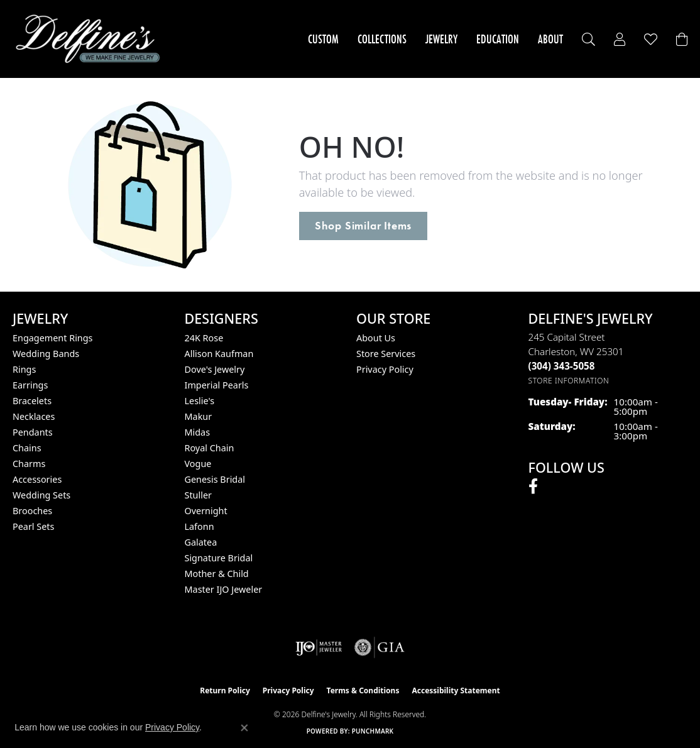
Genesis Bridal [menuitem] (215, 479)
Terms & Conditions (363, 690)
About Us (376, 338)
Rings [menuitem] (24, 369)
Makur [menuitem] (199, 416)
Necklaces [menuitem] (34, 416)
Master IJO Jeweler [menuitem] (224, 589)
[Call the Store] (562, 366)
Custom (323, 39)
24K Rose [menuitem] (204, 338)
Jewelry (441, 39)
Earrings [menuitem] (30, 385)
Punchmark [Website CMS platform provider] (373, 731)
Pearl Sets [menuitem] (33, 526)
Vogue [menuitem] (198, 464)
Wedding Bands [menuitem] (46, 354)
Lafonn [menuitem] (200, 526)
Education (498, 39)
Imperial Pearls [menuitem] (217, 385)
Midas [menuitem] (198, 432)
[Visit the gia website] (380, 647)
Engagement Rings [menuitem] (53, 338)
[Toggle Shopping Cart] (682, 39)
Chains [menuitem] (27, 448)
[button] (588, 39)
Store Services (386, 354)
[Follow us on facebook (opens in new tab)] (533, 487)
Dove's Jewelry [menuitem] (215, 369)
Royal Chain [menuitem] (210, 448)
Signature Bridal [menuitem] (219, 558)
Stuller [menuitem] (198, 495)
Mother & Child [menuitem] (217, 574)
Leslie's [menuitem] (200, 401)
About (550, 39)
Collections (382, 39)
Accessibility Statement (456, 690)
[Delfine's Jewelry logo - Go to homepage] (91, 39)
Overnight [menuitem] (206, 511)
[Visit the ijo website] (319, 647)
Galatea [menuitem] (201, 542)
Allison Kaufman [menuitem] (219, 354)
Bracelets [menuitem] (32, 401)
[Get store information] (569, 381)
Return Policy (225, 690)
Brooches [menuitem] (32, 511)
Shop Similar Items (363, 226)
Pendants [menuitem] (33, 432)
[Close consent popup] (244, 728)
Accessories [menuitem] (37, 479)
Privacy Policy (385, 369)
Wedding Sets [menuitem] (41, 495)
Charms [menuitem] (29, 464)
